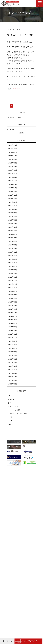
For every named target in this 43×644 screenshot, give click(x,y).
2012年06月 (13, 291)
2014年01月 (13, 248)
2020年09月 (13, 159)
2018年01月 (13, 177)
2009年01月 (13, 373)
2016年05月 (13, 202)
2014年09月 (13, 227)
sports (11, 424)
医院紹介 (11, 544)
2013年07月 (13, 259)
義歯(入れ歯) (13, 609)
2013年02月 (13, 273)
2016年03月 (13, 206)
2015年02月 (13, 220)
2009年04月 (13, 366)
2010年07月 (13, 345)
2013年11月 (13, 252)
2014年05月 (13, 234)
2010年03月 (13, 355)
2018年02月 (13, 174)
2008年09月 (13, 380)
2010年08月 (13, 341)
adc (9, 396)
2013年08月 (13, 256)
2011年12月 (13, 309)
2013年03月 (13, 270)
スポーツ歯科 (13, 612)
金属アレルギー (14, 627)
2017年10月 (13, 188)
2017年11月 (13, 184)
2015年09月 (13, 213)
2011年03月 (13, 330)
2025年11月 (13, 145)
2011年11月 (13, 313)
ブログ (11, 570)
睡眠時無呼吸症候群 (16, 631)
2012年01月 (13, 306)
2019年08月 (13, 163)
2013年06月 (13, 263)
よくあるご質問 (14, 574)
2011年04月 (13, 327)
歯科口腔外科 (13, 616)
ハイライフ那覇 (14, 410)
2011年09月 (13, 320)
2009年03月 (13, 370)
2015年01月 (13, 224)
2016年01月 (13, 209)
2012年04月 (13, 295)
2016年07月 (13, 199)
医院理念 (11, 559)
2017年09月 (13, 191)
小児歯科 (11, 590)
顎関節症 (11, 620)
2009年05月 (13, 363)
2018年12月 (13, 170)
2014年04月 (13, 238)
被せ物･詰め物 (14, 605)
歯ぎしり (11, 624)
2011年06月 (13, 323)
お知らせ (11, 399)
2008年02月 (13, 384)
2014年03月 (13, 241)
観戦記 (10, 417)
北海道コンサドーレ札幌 (17, 414)
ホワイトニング (14, 601)
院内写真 (11, 563)
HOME (11, 540)
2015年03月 (13, 216)
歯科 (10, 403)
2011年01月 (13, 334)
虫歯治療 (11, 586)
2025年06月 (13, 149)
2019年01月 (13, 166)
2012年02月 (13, 302)
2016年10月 (13, 195)
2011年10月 (13, 316)
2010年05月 (13, 352)
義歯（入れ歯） (14, 407)
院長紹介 (11, 548)
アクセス (11, 552)
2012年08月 (13, 288)
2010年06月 (13, 348)
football (11, 421)
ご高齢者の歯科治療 (16, 635)
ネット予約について (16, 555)
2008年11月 (13, 377)
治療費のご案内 (14, 567)
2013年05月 (13, 266)
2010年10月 (13, 338)
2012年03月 (13, 298)
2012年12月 (13, 281)
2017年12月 (13, 181)
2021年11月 (13, 156)
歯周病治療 (12, 593)
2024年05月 (13, 152)
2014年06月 (13, 231)
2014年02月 (13, 245)
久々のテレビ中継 (20, 35)
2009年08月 (13, 359)
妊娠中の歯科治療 (15, 597)
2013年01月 (13, 277)
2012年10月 (13, 284)
